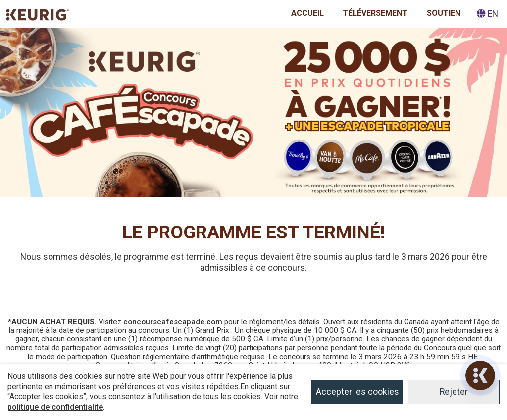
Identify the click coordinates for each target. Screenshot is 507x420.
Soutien (444, 13)
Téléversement (375, 13)
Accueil (307, 13)
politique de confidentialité (55, 407)
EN (487, 14)
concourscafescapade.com (173, 322)
